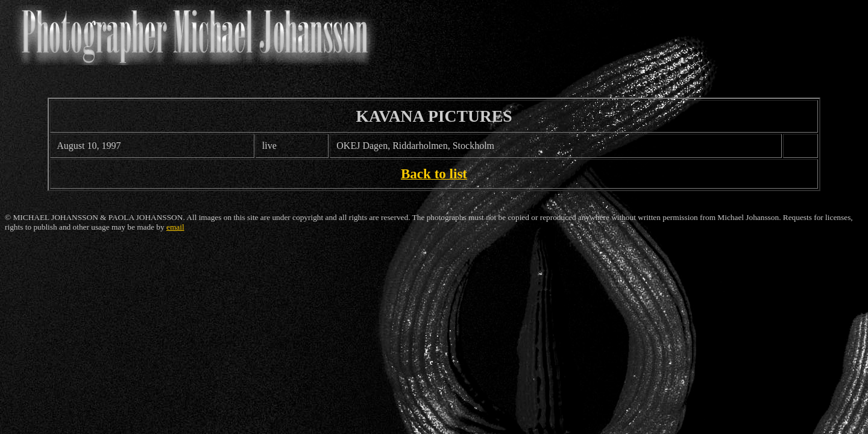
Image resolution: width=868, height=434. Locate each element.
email (175, 227)
